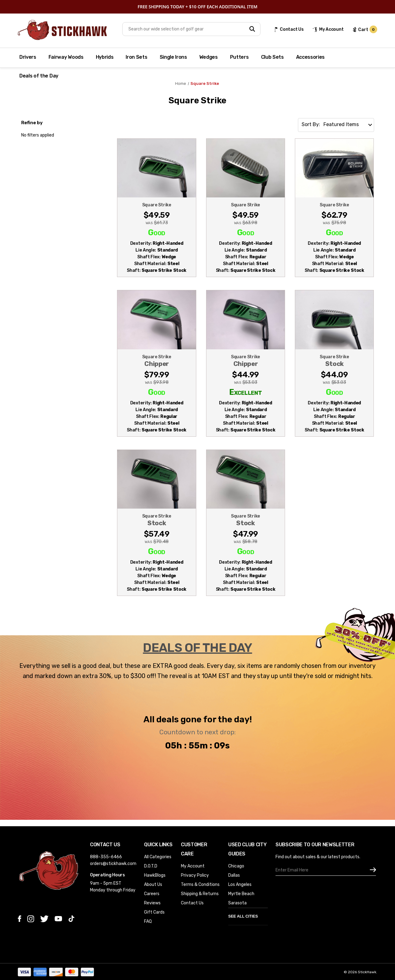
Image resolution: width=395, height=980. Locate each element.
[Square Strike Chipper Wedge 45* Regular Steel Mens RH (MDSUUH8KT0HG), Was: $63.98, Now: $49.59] (246, 238)
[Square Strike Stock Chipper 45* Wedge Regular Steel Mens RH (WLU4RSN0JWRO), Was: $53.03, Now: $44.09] (334, 393)
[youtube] (58, 919)
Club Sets (272, 57)
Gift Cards (154, 912)
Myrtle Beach (241, 894)
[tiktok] (71, 919)
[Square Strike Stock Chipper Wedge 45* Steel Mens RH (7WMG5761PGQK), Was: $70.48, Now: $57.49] (156, 553)
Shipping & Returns (200, 894)
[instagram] (31, 919)
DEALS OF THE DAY (197, 648)
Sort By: (311, 124)
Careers (152, 894)
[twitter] (44, 919)
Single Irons (173, 57)
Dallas (234, 875)
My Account (193, 866)
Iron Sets (136, 57)
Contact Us (192, 903)
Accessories (310, 57)
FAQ (148, 921)
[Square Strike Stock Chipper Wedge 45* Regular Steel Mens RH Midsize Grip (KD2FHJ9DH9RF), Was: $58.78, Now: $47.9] (246, 553)
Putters (239, 57)
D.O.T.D (151, 866)
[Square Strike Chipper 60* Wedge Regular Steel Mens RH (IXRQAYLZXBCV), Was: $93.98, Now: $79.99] (156, 393)
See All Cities (243, 916)
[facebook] (20, 919)
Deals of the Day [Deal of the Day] (39, 76)
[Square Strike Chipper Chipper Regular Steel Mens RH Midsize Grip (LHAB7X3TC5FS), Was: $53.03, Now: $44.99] (246, 393)
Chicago (236, 866)
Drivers (28, 57)
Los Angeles (240, 885)
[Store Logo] (62, 30)
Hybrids (105, 57)
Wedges (209, 57)
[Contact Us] (289, 29)
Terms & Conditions (200, 885)
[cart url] (365, 30)
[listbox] (348, 123)
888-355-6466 (106, 857)
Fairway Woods (66, 57)
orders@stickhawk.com (113, 864)
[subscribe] (373, 870)
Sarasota (237, 903)
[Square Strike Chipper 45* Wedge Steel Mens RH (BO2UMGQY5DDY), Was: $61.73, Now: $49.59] (156, 238)
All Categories (158, 857)
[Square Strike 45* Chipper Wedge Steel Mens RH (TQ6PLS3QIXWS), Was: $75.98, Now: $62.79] (334, 238)
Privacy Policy (195, 875)
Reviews (152, 903)
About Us (153, 885)
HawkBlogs (155, 875)
